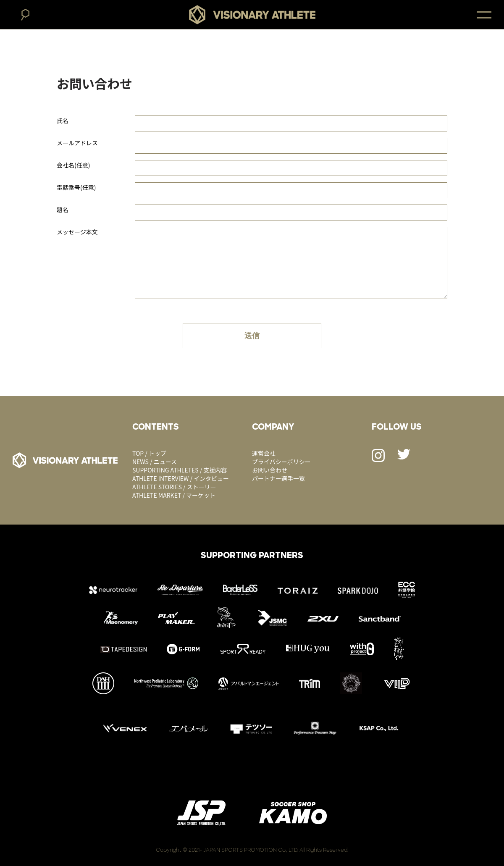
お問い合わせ (270, 470)
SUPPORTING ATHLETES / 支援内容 (180, 470)
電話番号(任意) (76, 187)
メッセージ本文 (77, 232)
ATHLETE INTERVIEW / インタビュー (181, 478)
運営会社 (264, 453)
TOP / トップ (149, 453)
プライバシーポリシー (281, 462)
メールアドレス (77, 143)
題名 (63, 210)
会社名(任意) (73, 165)
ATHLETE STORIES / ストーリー (174, 487)
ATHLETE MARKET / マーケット (174, 495)
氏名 (63, 121)
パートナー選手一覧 (278, 478)
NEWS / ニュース (155, 462)
